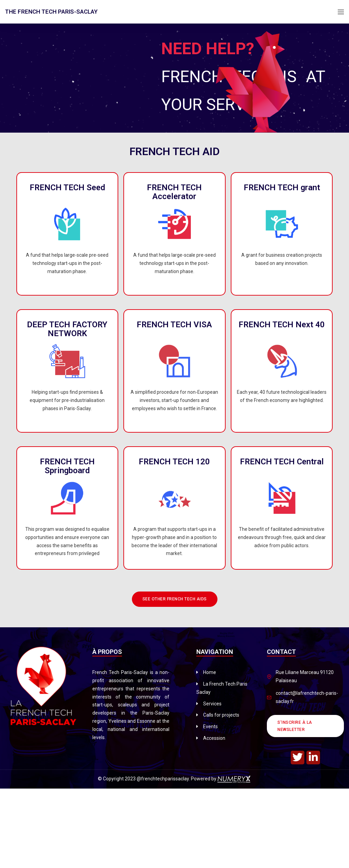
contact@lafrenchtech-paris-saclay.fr (307, 697)
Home (210, 672)
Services (212, 704)
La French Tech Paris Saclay (222, 688)
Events (210, 727)
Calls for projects (221, 715)
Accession (214, 738)
